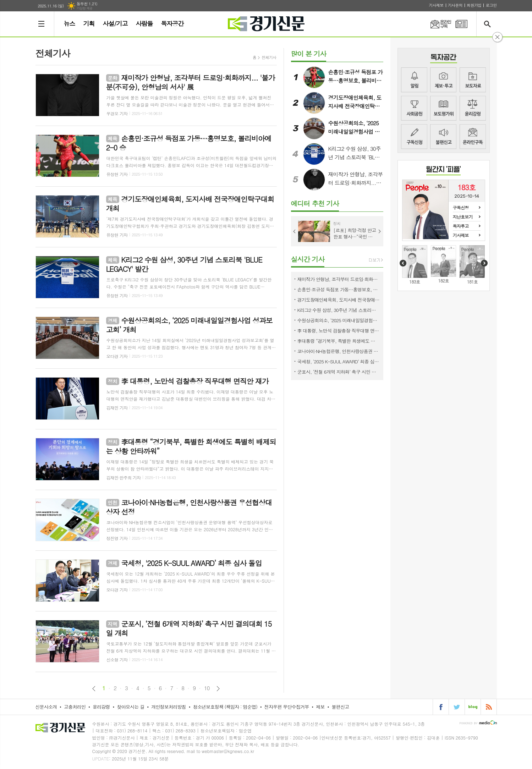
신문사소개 (46, 707)
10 (207, 688)
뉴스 (70, 23)
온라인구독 (437, 24)
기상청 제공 (85, 8)
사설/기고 (115, 23)
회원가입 (474, 5)
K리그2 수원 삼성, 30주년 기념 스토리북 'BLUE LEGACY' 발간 (339, 310)
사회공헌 (414, 108)
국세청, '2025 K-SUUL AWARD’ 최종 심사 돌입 (339, 361)
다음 (218, 689)
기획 (89, 23)
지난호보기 (463, 217)
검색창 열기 (489, 24)
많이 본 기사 (309, 53)
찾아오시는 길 (131, 707)
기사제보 (436, 5)
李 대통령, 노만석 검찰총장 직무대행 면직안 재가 (339, 331)
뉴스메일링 (473, 137)
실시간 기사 (308, 259)
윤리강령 (473, 108)
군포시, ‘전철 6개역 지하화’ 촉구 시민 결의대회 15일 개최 (339, 372)
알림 (414, 80)
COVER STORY (443, 171)
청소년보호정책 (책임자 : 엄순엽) (225, 707)
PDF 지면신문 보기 (461, 24)
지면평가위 (443, 108)
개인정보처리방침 (169, 707)
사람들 (144, 23)
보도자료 (473, 80)
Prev (295, 231)
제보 (443, 80)
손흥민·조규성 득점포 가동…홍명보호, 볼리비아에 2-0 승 (339, 289)
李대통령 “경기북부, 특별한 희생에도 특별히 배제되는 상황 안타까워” (339, 341)
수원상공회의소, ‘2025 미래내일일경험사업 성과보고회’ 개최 (339, 320)
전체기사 (269, 57)
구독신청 (414, 137)
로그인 (491, 5)
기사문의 (455, 5)
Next (380, 231)
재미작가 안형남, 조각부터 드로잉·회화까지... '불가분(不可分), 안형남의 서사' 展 (339, 279)
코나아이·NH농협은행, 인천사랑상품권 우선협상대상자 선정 (339, 351)
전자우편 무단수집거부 (287, 707)
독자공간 (172, 23)
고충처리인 (75, 707)
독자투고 (461, 226)
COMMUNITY (444, 58)
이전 (94, 689)
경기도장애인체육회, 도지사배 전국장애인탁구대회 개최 (339, 300)
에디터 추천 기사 (315, 203)
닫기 (497, 37)
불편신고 (443, 137)
